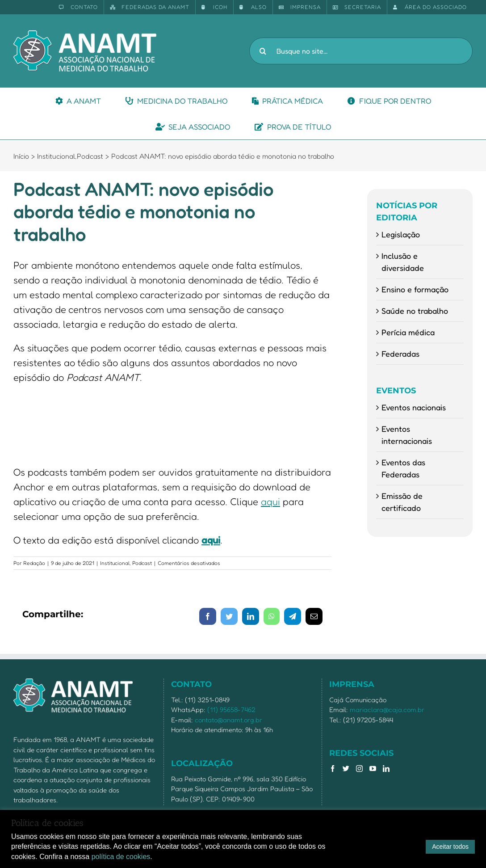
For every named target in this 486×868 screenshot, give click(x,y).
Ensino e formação (415, 289)
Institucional (115, 563)
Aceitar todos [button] (450, 847)
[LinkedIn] (386, 769)
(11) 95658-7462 (231, 710)
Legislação (401, 234)
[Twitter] (346, 769)
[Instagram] (359, 769)
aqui (270, 501)
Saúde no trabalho (415, 311)
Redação (34, 563)
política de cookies (121, 857)
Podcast (142, 563)
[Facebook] (333, 769)
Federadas (400, 354)
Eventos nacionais (414, 407)
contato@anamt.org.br (228, 720)
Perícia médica (408, 332)
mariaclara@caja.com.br (387, 710)
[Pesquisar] (263, 51)
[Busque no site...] (361, 51)
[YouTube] (373, 769)
